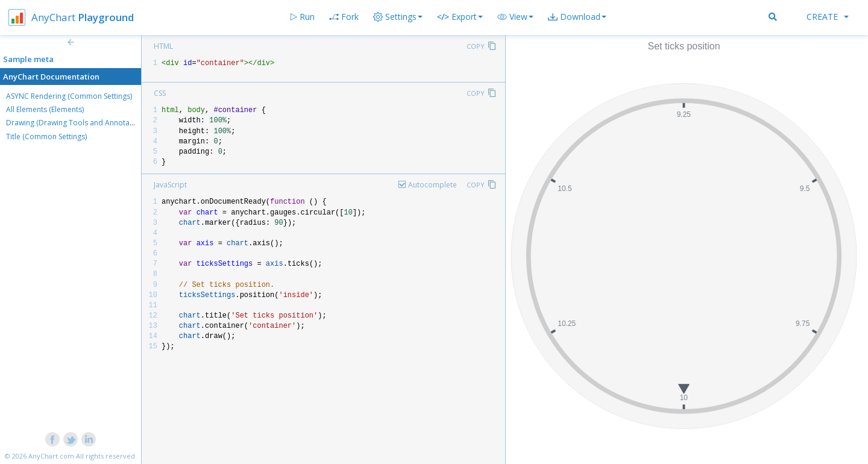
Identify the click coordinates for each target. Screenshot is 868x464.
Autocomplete (432, 185)
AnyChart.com (51, 456)
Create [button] (828, 17)
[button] (515, 17)
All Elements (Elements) (45, 109)
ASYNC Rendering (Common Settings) (69, 96)
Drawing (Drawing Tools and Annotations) (77, 123)
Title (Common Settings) (46, 136)
